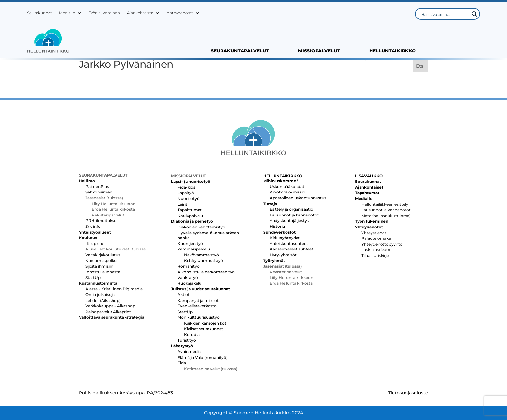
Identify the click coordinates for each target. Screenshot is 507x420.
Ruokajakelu (189, 283)
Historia (277, 226)
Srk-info (93, 226)
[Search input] (445, 14)
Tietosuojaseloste (408, 393)
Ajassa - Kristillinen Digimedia (114, 289)
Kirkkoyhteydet (285, 238)
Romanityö (189, 266)
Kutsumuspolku (101, 261)
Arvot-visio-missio (287, 192)
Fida (182, 363)
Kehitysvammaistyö (204, 261)
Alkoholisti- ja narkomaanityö (206, 272)
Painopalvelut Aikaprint (108, 312)
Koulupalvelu (190, 216)
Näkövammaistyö (201, 255)
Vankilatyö (188, 277)
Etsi (420, 66)
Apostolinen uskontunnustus (298, 198)
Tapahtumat (190, 210)
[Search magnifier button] (474, 14)
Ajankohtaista (140, 13)
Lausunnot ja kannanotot (294, 215)
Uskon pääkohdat (287, 187)
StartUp (93, 277)
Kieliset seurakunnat (204, 329)
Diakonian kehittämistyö (201, 227)
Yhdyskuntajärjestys (289, 221)
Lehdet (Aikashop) (103, 300)
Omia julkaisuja (100, 295)
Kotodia (192, 334)
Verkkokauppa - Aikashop (110, 306)
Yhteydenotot (180, 13)
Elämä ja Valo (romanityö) (203, 357)
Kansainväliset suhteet (291, 249)
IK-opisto (94, 243)
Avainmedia (189, 352)
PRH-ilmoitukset (102, 221)
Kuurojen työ (190, 243)
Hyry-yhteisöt (283, 255)
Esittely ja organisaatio (291, 209)
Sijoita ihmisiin (99, 266)
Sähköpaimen (99, 192)
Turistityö (187, 340)
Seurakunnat (40, 13)
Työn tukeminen (104, 13)
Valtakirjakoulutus (103, 255)
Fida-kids (186, 187)
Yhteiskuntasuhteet (289, 243)
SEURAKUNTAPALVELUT (240, 51)
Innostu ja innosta (103, 272)
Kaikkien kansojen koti (206, 323)
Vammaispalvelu (194, 249)
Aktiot (183, 295)
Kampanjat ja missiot (198, 300)
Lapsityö (186, 193)
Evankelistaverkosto (197, 306)
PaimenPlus (97, 187)
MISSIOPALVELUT (319, 51)
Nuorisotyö (189, 199)
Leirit (182, 204)
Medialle (67, 13)
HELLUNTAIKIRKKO (393, 51)
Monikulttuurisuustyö (199, 317)
